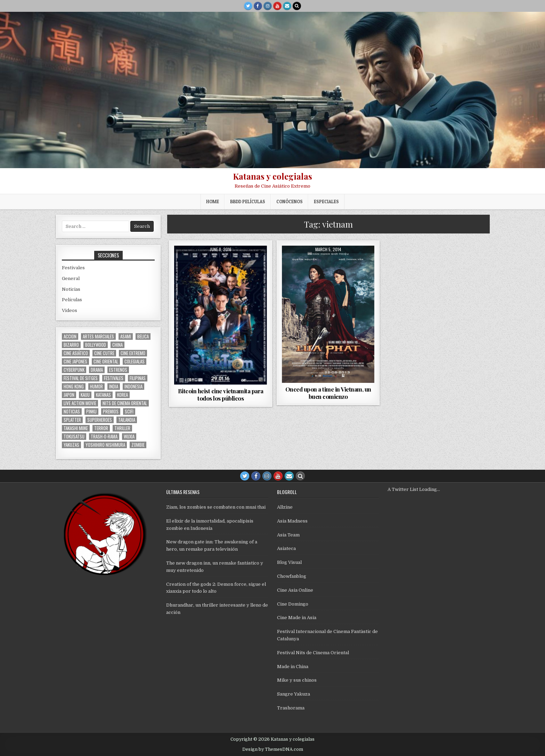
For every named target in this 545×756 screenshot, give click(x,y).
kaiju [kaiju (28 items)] (85, 395)
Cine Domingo (293, 604)
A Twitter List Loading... (414, 489)
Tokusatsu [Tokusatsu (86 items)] (74, 437)
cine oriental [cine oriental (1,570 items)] (106, 361)
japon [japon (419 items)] (69, 395)
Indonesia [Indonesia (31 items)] (133, 387)
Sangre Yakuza (294, 694)
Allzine (285, 507)
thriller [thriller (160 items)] (122, 428)
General (71, 278)
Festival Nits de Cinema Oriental (313, 653)
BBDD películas (248, 202)
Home (213, 202)
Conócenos (290, 202)
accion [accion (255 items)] (70, 336)
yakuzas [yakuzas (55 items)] (71, 445)
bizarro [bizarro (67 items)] (71, 345)
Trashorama (291, 708)
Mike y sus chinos (297, 680)
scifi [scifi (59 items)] (129, 412)
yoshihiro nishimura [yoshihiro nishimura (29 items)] (105, 445)
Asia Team (288, 535)
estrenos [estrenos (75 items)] (118, 370)
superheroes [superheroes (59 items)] (100, 420)
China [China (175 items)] (117, 345)
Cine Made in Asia (297, 618)
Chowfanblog (292, 576)
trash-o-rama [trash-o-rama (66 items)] (104, 437)
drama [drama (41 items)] (97, 370)
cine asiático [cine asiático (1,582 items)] (76, 353)
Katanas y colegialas (272, 176)
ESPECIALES (326, 202)
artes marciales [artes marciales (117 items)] (98, 336)
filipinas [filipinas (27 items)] (138, 378)
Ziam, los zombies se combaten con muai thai (216, 507)
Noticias (71, 289)
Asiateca (286, 548)
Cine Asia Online (295, 590)
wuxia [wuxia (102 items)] (129, 437)
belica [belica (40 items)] (143, 336)
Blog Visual (289, 562)
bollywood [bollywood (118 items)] (96, 345)
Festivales (73, 268)
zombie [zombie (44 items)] (138, 445)
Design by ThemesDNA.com (273, 749)
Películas (72, 300)
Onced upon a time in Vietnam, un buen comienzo (328, 393)
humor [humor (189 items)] (96, 387)
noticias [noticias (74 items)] (72, 412)
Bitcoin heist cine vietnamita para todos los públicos (221, 394)
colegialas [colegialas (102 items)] (135, 361)
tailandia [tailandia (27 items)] (127, 420)
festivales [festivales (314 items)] (114, 378)
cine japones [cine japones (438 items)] (75, 361)
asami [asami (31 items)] (126, 336)
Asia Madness (292, 521)
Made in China (293, 667)
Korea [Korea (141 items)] (123, 395)
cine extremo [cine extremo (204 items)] (133, 353)
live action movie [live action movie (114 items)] (80, 403)
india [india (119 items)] (114, 387)
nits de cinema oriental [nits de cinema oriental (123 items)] (125, 403)
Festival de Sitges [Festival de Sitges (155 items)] (81, 378)
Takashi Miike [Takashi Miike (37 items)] (76, 428)
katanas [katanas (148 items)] (103, 395)
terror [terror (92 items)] (101, 428)
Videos (70, 310)
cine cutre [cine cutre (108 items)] (104, 353)
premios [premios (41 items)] (111, 412)
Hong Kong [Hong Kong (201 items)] (74, 387)
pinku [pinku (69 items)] (91, 412)
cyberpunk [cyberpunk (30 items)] (74, 370)
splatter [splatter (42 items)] (72, 420)
